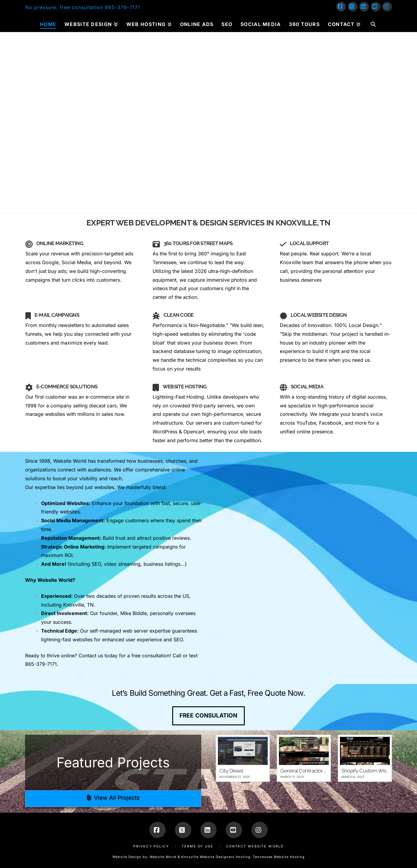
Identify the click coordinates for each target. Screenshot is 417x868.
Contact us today (98, 656)
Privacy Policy (151, 846)
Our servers (199, 423)
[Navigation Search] (373, 23)
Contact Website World (255, 846)
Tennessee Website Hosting (279, 857)
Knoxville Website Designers (208, 857)
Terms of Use (197, 846)
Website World (163, 857)
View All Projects (113, 798)
